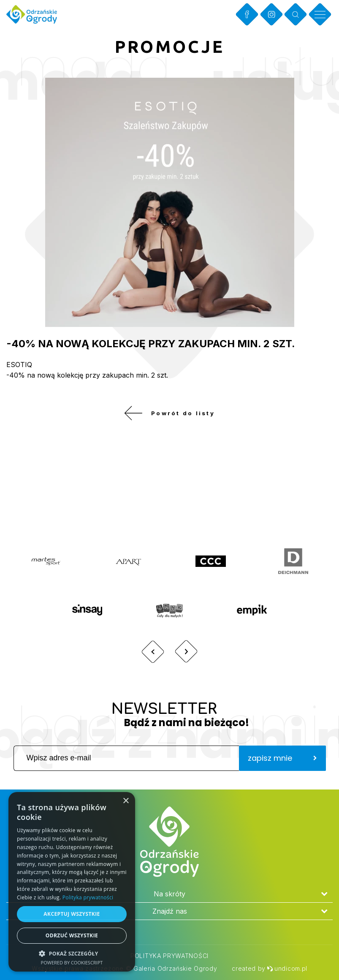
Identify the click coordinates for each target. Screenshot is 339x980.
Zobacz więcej (276, 499)
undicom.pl (287, 968)
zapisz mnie (282, 764)
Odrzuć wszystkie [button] (72, 935)
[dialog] (72, 882)
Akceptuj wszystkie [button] (72, 914)
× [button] (126, 801)
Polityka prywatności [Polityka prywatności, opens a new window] (88, 897)
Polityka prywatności (169, 956)
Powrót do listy (169, 416)
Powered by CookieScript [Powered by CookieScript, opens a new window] (72, 962)
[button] (72, 953)
